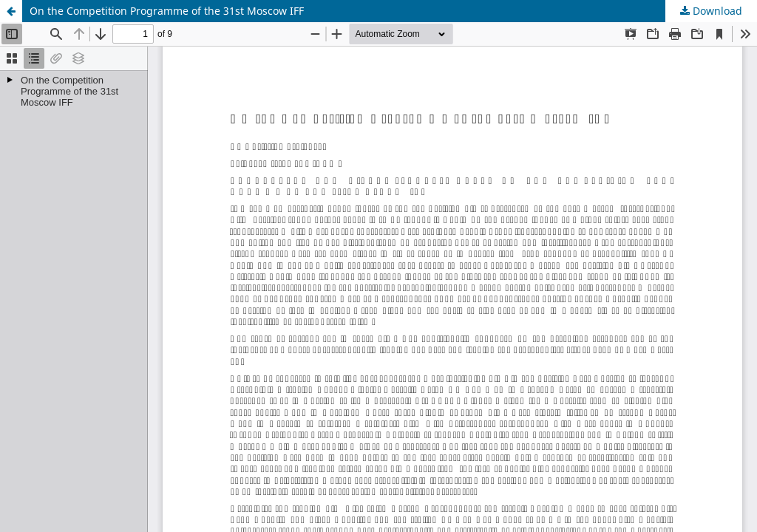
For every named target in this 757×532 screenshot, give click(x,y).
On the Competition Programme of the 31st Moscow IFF (167, 11)
